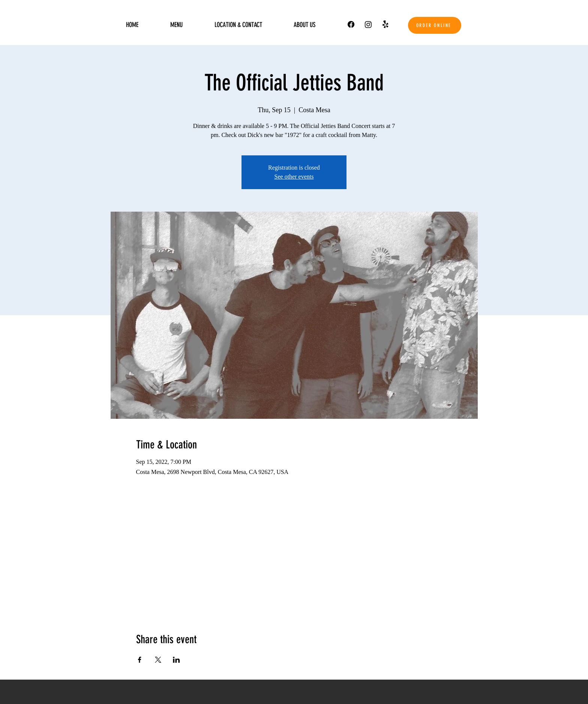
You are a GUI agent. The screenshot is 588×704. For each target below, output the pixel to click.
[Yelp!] (385, 24)
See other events (294, 177)
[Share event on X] (158, 660)
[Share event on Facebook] (140, 660)
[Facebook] (351, 24)
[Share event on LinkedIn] (176, 660)
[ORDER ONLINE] (435, 25)
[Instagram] (368, 24)
